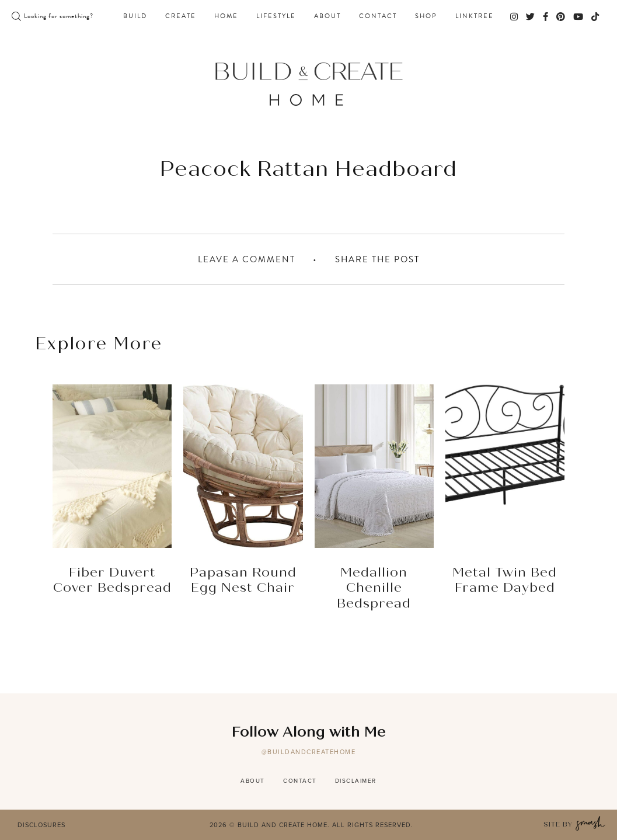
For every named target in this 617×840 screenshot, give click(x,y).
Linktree (475, 16)
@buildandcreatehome (309, 752)
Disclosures (41, 825)
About (327, 16)
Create (181, 16)
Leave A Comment (247, 259)
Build (135, 16)
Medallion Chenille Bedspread (374, 589)
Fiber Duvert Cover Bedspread (112, 581)
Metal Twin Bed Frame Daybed (505, 581)
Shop (426, 16)
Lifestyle (276, 16)
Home (226, 16)
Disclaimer (356, 781)
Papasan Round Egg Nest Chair (243, 581)
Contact (378, 16)
